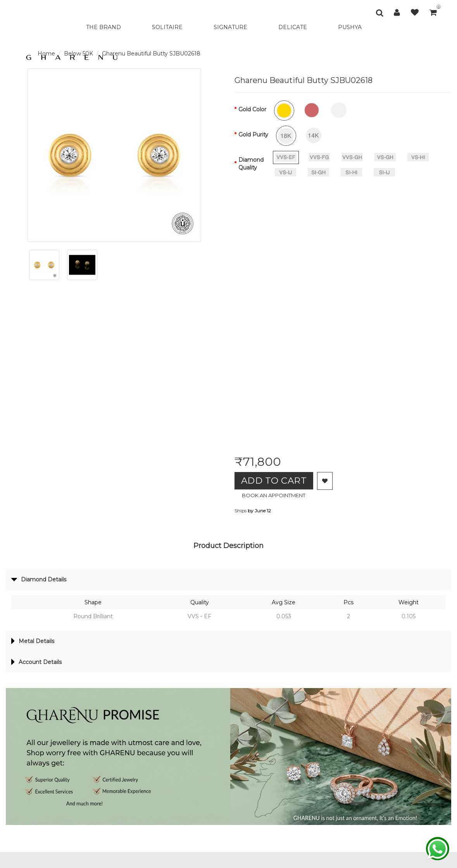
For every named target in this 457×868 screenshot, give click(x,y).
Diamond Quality (251, 164)
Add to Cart (277, 481)
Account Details (39, 665)
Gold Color (252, 109)
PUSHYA (350, 27)
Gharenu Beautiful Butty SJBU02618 (151, 54)
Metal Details (35, 643)
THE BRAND (103, 27)
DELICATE (293, 27)
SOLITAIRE (167, 27)
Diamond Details (41, 581)
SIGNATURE (230, 27)
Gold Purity (253, 135)
